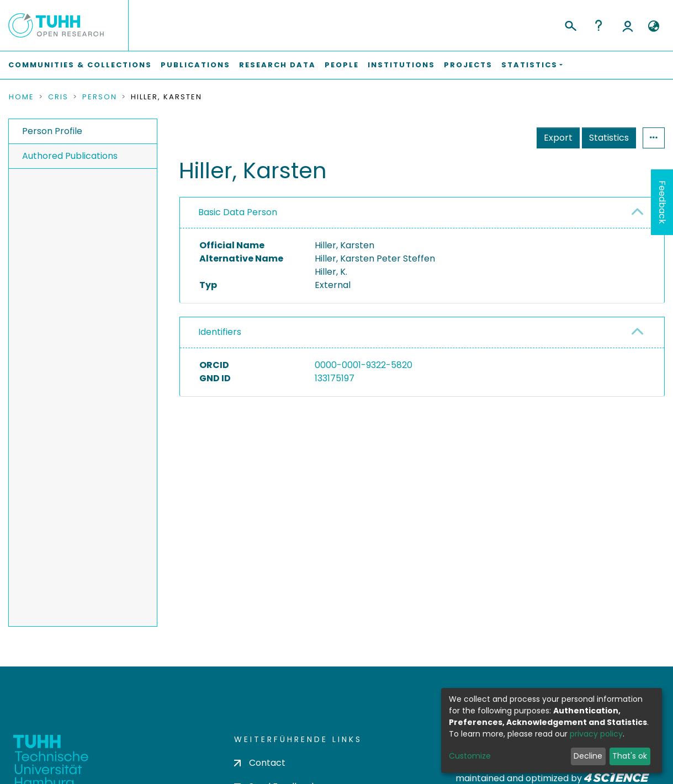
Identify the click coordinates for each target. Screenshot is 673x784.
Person (100, 97)
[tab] (422, 213)
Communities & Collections (80, 65)
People (342, 65)
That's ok (630, 756)
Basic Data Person (238, 212)
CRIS (58, 97)
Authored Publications (70, 156)
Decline (588, 756)
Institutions (401, 65)
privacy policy (596, 734)
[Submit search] (570, 24)
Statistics (609, 138)
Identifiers (220, 332)
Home (22, 97)
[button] (653, 26)
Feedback (662, 202)
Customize (470, 756)
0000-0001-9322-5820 (364, 365)
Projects (468, 65)
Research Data (277, 65)
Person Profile (52, 131)
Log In (628, 25)
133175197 (335, 378)
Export (558, 138)
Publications (195, 65)
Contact (260, 763)
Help (598, 25)
